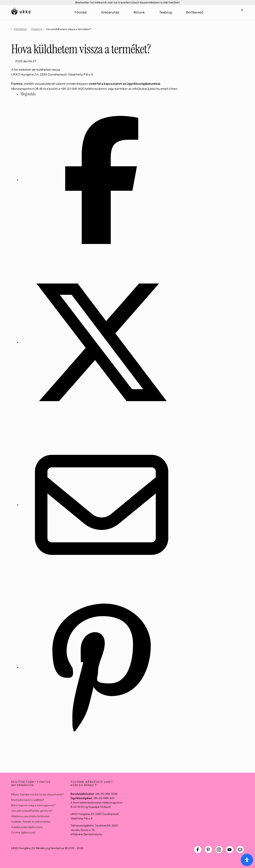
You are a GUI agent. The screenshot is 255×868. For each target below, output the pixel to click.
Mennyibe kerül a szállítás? (28, 800)
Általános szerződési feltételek (30, 816)
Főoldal (81, 12)
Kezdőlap (20, 29)
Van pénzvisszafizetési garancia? (32, 811)
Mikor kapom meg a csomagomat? (33, 805)
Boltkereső (195, 12)
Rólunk (139, 12)
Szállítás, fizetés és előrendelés (31, 822)
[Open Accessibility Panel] (247, 860)
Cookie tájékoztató (23, 832)
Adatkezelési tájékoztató (27, 827)
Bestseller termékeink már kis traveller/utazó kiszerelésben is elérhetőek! (127, 2)
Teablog (165, 12)
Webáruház (110, 12)
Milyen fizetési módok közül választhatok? (37, 794)
